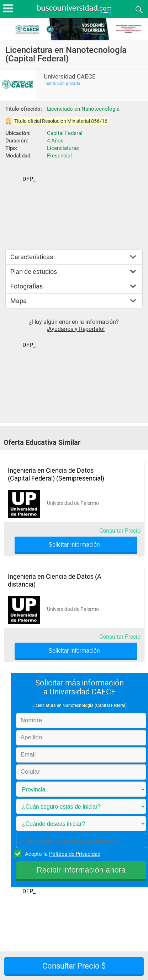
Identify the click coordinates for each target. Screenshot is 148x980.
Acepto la (62, 854)
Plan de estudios (34, 272)
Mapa (18, 301)
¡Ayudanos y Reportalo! (76, 329)
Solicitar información (74, 545)
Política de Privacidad (75, 854)
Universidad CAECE (70, 77)
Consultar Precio (120, 531)
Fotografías (27, 286)
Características (32, 257)
